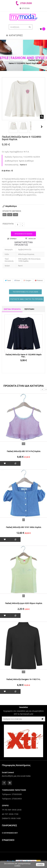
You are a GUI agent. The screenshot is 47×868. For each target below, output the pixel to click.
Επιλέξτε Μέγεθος (12, 211)
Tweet (8, 281)
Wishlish (32, 239)
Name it (23, 165)
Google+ (27, 281)
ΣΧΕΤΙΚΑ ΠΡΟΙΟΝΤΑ (12, 309)
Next (42, 127)
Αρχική (6, 60)
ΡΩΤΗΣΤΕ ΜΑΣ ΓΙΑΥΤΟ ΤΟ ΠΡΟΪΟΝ (26, 299)
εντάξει (40, 865)
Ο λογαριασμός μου (10, 833)
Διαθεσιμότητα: (11, 161)
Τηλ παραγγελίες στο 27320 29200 (25, 292)
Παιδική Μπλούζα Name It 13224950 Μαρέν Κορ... (23, 356)
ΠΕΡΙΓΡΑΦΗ (29, 309)
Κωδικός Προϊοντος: (14, 157)
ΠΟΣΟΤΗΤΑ (8, 224)
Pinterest (39, 281)
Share (17, 281)
